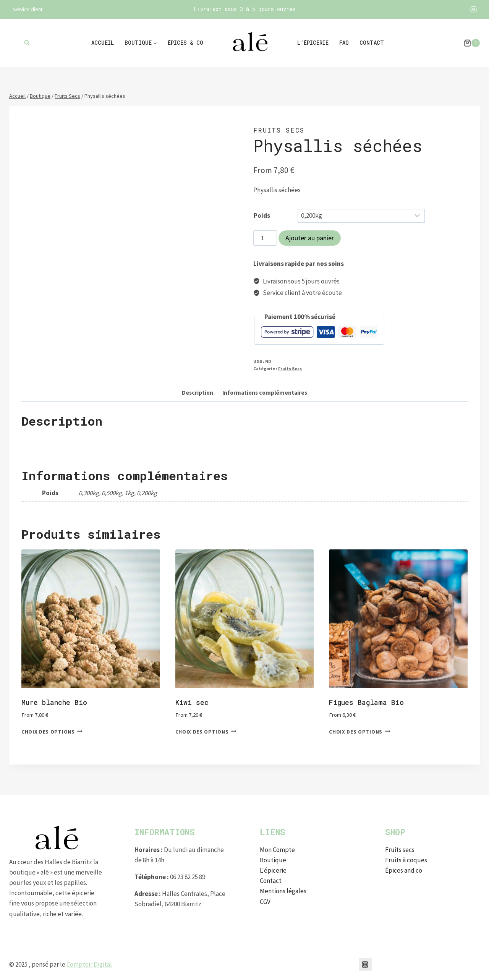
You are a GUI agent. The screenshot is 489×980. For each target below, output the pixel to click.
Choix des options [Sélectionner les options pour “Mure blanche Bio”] (52, 732)
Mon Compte (277, 850)
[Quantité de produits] (265, 238)
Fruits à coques (406, 860)
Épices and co (404, 870)
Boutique (273, 860)
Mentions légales (283, 891)
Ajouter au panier (310, 238)
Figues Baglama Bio (366, 702)
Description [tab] (198, 393)
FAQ (344, 43)
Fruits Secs (279, 130)
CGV (265, 902)
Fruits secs (400, 850)
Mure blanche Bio (54, 702)
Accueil (103, 43)
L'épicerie (273, 870)
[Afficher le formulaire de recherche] (27, 43)
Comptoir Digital (89, 964)
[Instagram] (473, 10)
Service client (28, 9)
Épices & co (185, 43)
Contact (372, 43)
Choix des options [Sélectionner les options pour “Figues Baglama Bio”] (359, 732)
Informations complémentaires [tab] (265, 393)
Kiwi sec (192, 702)
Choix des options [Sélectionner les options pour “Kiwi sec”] (206, 732)
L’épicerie (313, 43)
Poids (262, 215)
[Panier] (468, 43)
